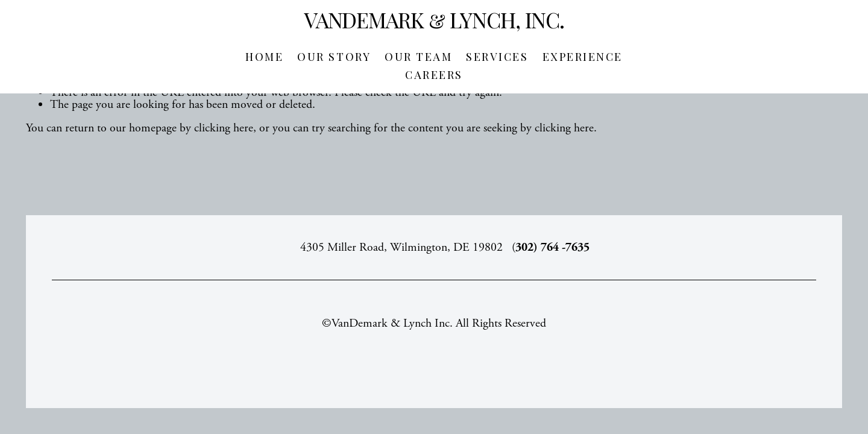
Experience (583, 57)
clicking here (224, 128)
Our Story (334, 57)
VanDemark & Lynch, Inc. (434, 20)
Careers (434, 75)
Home (264, 57)
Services (497, 57)
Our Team (418, 57)
